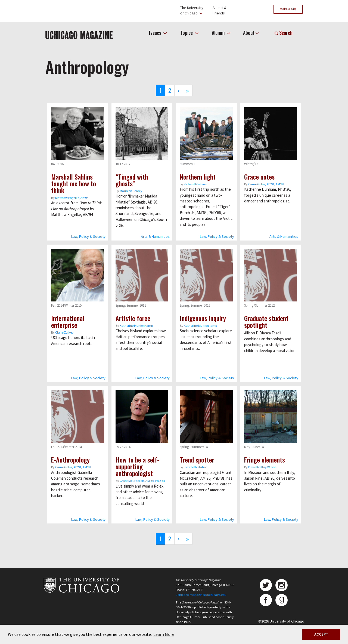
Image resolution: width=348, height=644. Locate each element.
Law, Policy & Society (88, 236)
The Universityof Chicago (192, 10)
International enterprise (68, 321)
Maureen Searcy (131, 191)
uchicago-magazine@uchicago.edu (201, 595)
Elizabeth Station (196, 467)
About (249, 33)
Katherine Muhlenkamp (136, 326)
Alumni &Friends (220, 10)
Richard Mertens (195, 184)
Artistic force (133, 318)
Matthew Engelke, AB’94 (72, 198)
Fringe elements (265, 460)
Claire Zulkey (64, 332)
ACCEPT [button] (321, 634)
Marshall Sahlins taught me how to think (74, 183)
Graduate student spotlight (266, 321)
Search (284, 33)
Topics (187, 33)
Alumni (219, 33)
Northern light (198, 177)
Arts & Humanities (155, 236)
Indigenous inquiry (203, 318)
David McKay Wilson (262, 467)
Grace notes (259, 177)
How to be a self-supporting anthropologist (137, 466)
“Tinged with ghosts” (132, 180)
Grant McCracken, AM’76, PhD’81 (142, 481)
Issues (156, 33)
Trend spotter (197, 460)
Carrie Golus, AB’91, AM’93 (266, 184)
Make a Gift (288, 9)
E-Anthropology (70, 460)
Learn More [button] (164, 634)
